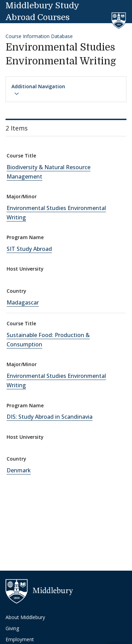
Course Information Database (39, 36)
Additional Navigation (38, 90)
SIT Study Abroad (29, 249)
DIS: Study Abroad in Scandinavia (50, 417)
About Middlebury (25, 617)
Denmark (19, 470)
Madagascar (23, 302)
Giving (12, 628)
